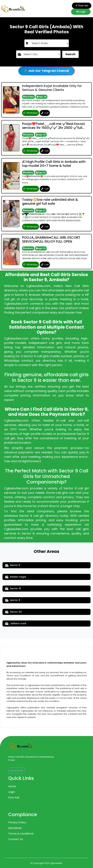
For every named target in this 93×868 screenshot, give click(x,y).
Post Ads (14, 797)
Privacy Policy (17, 822)
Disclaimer (15, 828)
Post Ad (81, 6)
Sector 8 (13, 600)
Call (45, 113)
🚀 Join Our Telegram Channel (46, 71)
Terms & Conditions (21, 834)
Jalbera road (16, 623)
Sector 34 (13, 612)
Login (81, 12)
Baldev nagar (16, 577)
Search (70, 54)
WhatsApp (31, 113)
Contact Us (16, 839)
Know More (17, 771)
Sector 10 (13, 588)
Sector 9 (13, 565)
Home (12, 786)
